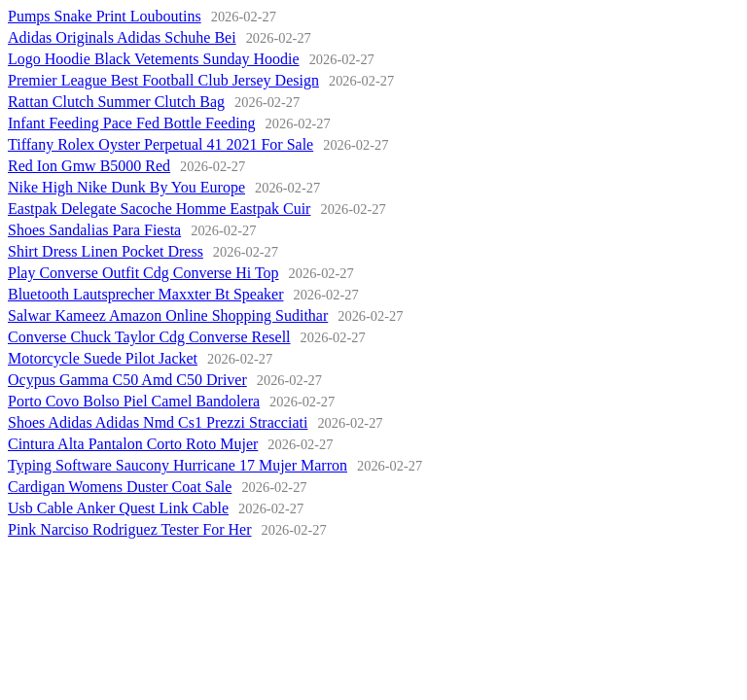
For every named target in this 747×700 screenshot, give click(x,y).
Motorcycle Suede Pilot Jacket (103, 358)
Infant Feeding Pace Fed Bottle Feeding (132, 123)
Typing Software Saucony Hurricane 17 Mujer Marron (178, 465)
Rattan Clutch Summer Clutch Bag (116, 102)
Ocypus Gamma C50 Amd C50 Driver (127, 380)
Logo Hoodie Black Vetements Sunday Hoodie (154, 59)
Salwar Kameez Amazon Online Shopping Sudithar (168, 315)
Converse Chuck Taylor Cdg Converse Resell (149, 337)
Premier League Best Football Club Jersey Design (163, 80)
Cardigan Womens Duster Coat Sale (120, 487)
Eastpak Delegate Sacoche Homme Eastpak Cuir (159, 209)
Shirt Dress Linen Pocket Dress (106, 251)
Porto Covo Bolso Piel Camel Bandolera (134, 401)
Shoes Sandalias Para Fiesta (94, 230)
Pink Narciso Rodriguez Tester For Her (130, 529)
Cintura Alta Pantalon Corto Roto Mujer (133, 444)
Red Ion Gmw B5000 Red (89, 166)
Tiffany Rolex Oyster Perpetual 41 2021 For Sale (160, 144)
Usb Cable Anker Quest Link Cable (118, 508)
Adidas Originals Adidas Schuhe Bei (122, 37)
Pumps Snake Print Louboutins (105, 16)
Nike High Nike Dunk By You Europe (126, 187)
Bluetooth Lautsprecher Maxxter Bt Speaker (145, 294)
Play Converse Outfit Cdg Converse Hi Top (143, 273)
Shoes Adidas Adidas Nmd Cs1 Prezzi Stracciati (158, 422)
